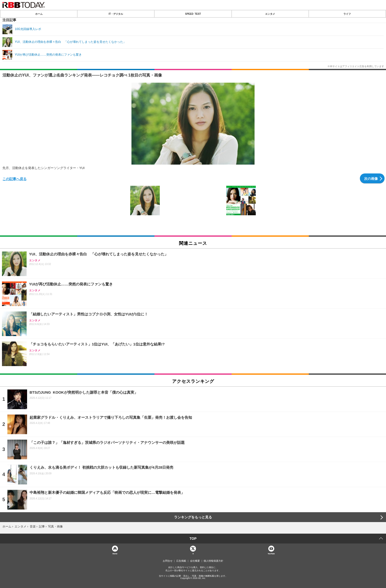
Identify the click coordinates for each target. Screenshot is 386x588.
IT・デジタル (116, 14)
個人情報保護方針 (213, 561)
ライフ (347, 14)
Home (115, 553)
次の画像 (371, 178)
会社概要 (195, 561)
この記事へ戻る (15, 179)
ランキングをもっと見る (193, 517)
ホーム (39, 14)
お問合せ (168, 561)
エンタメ (270, 14)
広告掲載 (181, 561)
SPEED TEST (193, 14)
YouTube (271, 553)
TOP (193, 539)
